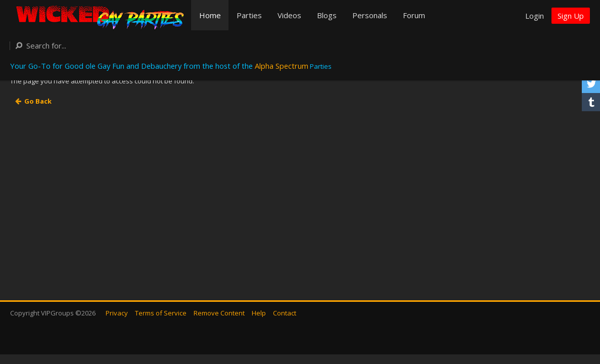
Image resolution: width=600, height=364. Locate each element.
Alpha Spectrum (282, 66)
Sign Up (571, 16)
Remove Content (219, 313)
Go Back (38, 101)
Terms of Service (161, 313)
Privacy (117, 313)
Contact (285, 313)
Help (259, 313)
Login (535, 16)
